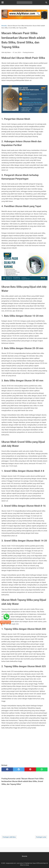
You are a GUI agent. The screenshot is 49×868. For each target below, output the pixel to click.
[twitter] (19, 769)
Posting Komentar (28, 52)
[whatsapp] (42, 769)
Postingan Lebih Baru (9, 837)
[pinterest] (30, 769)
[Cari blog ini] (46, 3)
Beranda (25, 856)
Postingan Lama (41, 837)
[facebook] (7, 769)
